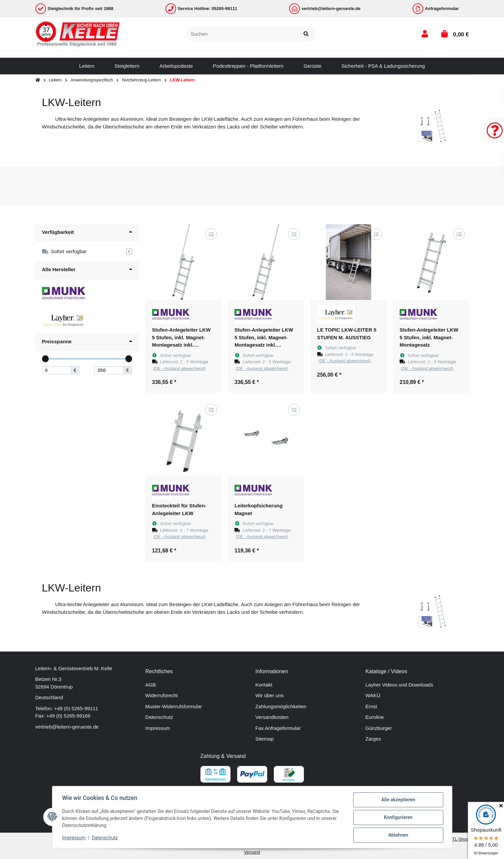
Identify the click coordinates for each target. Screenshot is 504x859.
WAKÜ (373, 695)
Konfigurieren (397, 818)
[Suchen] (241, 34)
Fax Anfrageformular (278, 728)
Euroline (375, 717)
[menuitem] (87, 66)
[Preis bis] (109, 370)
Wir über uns (270, 695)
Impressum (158, 728)
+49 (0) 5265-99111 (76, 708)
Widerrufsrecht (162, 695)
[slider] (45, 359)
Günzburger (379, 728)
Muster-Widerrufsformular (174, 706)
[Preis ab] (57, 370)
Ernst (371, 706)
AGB (151, 685)
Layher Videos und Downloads (399, 685)
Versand (252, 852)
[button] (425, 34)
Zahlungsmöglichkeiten (281, 706)
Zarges (373, 739)
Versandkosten (272, 717)
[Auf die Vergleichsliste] (211, 234)
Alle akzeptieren (397, 801)
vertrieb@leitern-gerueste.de (67, 727)
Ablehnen (397, 835)
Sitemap (265, 739)
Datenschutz (159, 717)
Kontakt (264, 685)
